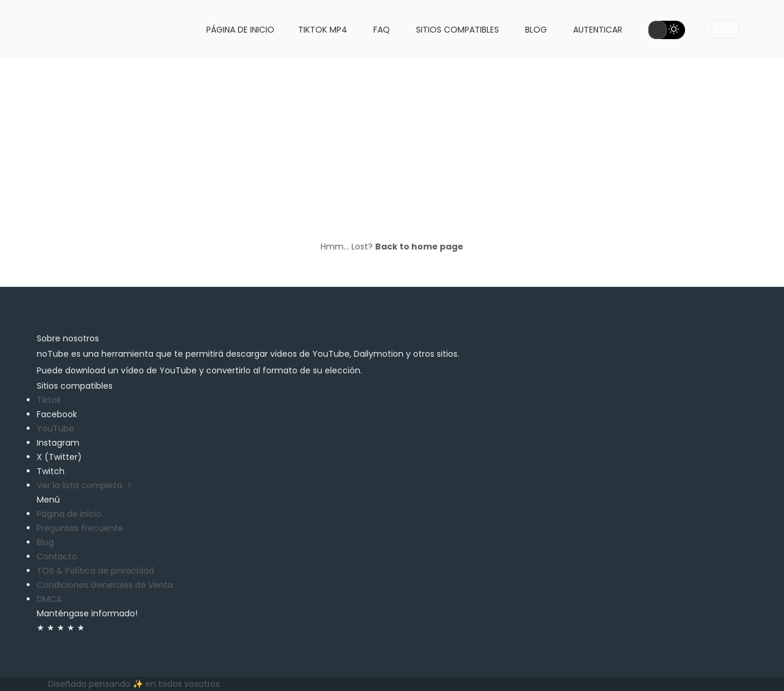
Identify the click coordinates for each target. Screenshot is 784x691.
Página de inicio (240, 30)
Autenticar (598, 30)
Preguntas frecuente (80, 528)
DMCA (49, 599)
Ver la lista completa (84, 485)
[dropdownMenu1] (725, 29)
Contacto (57, 556)
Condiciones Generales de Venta (105, 585)
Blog (536, 30)
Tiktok (49, 400)
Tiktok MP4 (323, 30)
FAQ (382, 30)
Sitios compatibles (457, 30)
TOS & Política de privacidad (95, 571)
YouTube (55, 428)
